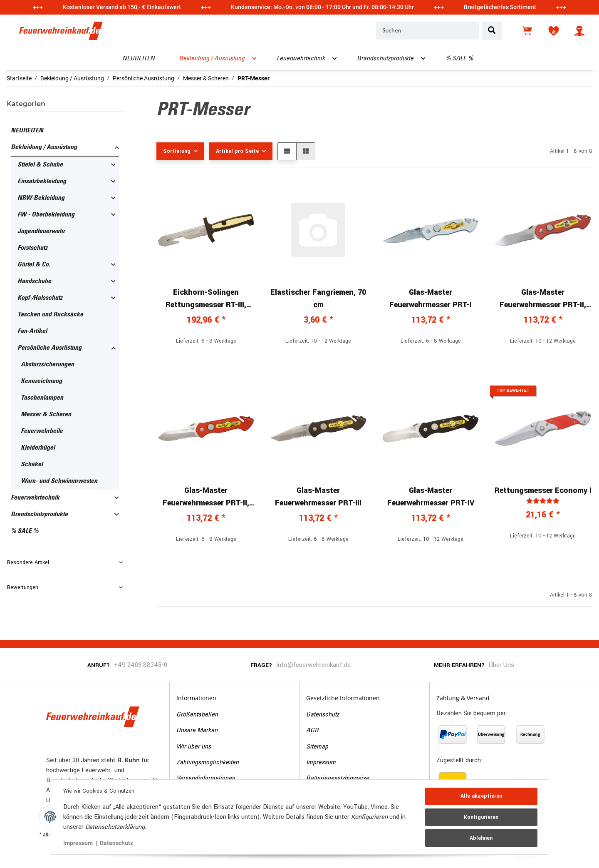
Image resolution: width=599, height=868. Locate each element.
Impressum (321, 763)
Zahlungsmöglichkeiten (208, 763)
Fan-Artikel (32, 331)
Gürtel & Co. (34, 265)
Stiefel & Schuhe (40, 165)
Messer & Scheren (46, 415)
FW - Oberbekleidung (46, 215)
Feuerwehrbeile (42, 431)
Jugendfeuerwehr (41, 231)
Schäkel (32, 465)
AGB (312, 731)
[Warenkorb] (528, 31)
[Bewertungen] (543, 501)
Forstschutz (32, 248)
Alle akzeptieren (481, 796)
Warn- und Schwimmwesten (59, 481)
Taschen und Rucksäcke (50, 315)
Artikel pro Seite (237, 151)
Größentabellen (197, 715)
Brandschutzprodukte (39, 515)
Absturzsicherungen (47, 365)
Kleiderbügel (38, 448)
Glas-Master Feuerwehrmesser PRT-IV (431, 497)
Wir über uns (194, 747)
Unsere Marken (197, 731)
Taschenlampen (42, 398)
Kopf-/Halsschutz (40, 298)
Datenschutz (323, 715)
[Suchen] (428, 31)
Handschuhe (34, 281)
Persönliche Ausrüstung (50, 348)
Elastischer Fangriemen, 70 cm (318, 298)
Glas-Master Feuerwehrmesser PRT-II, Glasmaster (206, 497)
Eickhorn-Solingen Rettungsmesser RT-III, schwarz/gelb (206, 299)
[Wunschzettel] (554, 31)
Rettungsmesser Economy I (543, 490)
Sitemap (317, 747)
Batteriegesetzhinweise (338, 778)
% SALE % (25, 531)
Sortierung (177, 151)
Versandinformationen (206, 778)
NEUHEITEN (27, 131)
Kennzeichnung (41, 381)
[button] (579, 31)
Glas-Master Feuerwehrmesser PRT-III (318, 497)
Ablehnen (481, 838)
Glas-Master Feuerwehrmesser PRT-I (431, 298)
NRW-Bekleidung (41, 198)
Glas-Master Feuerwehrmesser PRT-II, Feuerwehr (543, 299)
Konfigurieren (481, 817)
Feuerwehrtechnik (35, 498)
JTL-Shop (553, 857)
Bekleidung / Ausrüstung (44, 147)
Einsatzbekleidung (42, 182)
